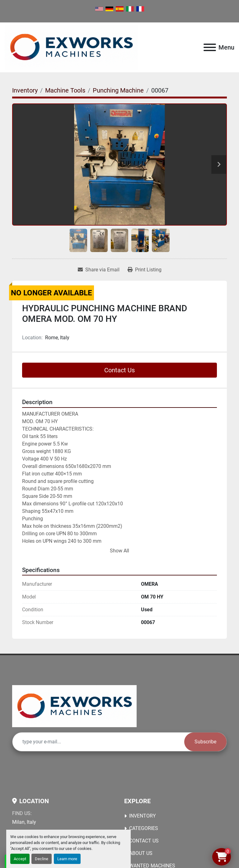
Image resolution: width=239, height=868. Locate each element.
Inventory (143, 816)
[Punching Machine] (118, 90)
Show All (119, 551)
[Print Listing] (145, 270)
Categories (144, 828)
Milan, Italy (24, 822)
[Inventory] (25, 90)
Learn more (67, 859)
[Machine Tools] (65, 90)
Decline (42, 859)
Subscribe (205, 742)
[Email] (98, 742)
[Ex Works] (74, 706)
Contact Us (119, 370)
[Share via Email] (99, 270)
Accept (20, 859)
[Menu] (210, 47)
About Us (141, 853)
